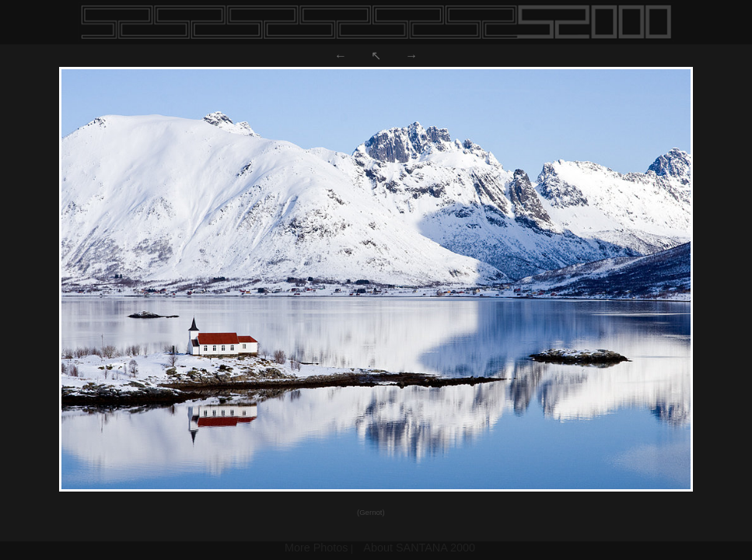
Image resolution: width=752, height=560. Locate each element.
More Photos (317, 548)
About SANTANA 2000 (419, 548)
